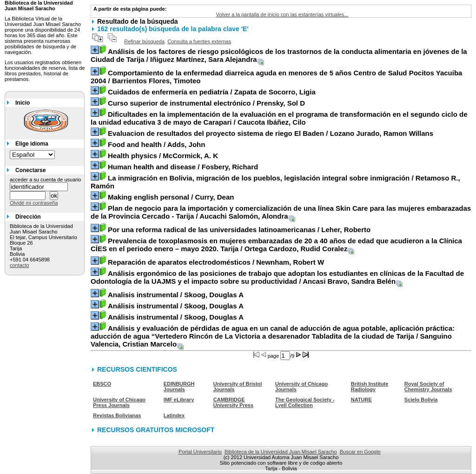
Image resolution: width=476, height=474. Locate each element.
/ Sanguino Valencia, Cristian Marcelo (273, 336)
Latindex (174, 415)
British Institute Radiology (370, 387)
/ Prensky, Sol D (206, 103)
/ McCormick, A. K (163, 156)
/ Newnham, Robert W (216, 262)
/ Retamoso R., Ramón (275, 182)
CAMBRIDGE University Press (233, 402)
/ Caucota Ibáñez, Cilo (279, 118)
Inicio (23, 103)
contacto (20, 265)
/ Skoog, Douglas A (176, 295)
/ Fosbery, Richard (183, 167)
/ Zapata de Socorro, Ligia (212, 92)
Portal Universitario (200, 452)
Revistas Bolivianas (117, 415)
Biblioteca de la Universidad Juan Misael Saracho (281, 452)
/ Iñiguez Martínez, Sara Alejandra (279, 55)
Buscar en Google (360, 452)
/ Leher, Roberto (239, 230)
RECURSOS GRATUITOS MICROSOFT (156, 430)
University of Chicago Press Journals (119, 402)
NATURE (361, 400)
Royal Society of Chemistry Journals (428, 387)
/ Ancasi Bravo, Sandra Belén (277, 277)
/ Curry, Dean (171, 197)
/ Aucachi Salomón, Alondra (281, 212)
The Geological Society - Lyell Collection (305, 402)
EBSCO (102, 384)
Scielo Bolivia (421, 400)
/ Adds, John (156, 144)
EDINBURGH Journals (179, 387)
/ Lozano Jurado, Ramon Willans (271, 133)
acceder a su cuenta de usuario (46, 180)
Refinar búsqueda (144, 41)
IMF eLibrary (179, 400)
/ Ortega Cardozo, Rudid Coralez (276, 245)
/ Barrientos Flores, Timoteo (276, 77)
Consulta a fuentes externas (199, 41)
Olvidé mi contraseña (34, 203)
